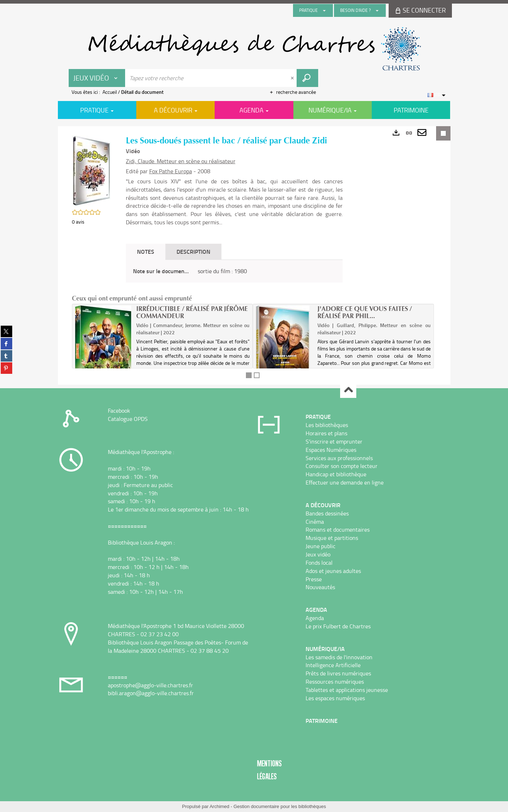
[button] (92, 170)
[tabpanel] (234, 271)
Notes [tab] (146, 251)
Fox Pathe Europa (171, 171)
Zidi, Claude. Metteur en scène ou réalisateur (181, 161)
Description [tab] (193, 251)
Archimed (219, 806)
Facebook (119, 410)
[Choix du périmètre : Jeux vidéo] (97, 78)
